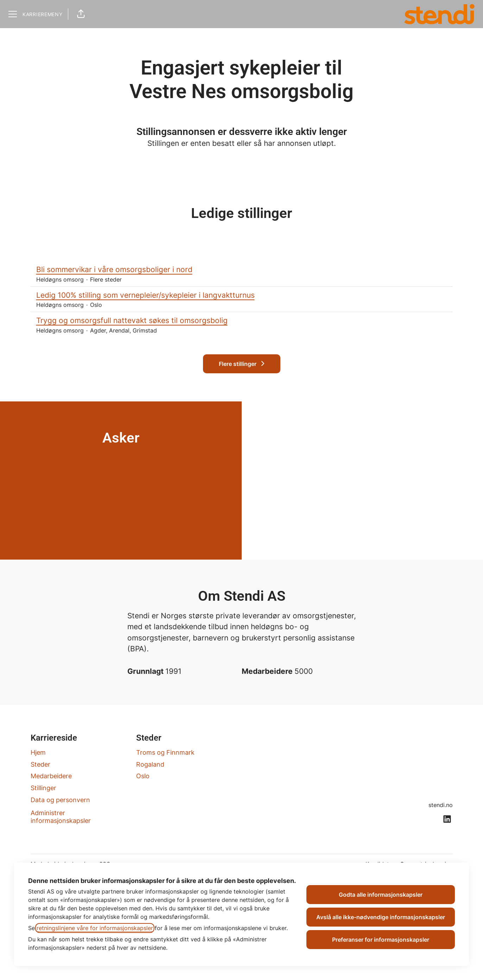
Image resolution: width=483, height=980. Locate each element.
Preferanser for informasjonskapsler (381, 940)
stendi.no (441, 805)
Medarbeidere (51, 776)
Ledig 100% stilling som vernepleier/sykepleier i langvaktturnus (242, 295)
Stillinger (43, 788)
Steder (40, 764)
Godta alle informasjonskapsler (381, 895)
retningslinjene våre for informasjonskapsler (95, 928)
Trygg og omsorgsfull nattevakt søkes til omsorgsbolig (242, 321)
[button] (81, 14)
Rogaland (150, 764)
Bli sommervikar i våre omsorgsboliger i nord (242, 270)
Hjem (38, 752)
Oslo (143, 776)
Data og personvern (60, 800)
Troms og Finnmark (165, 752)
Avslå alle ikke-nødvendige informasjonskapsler (381, 917)
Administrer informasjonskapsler (61, 817)
